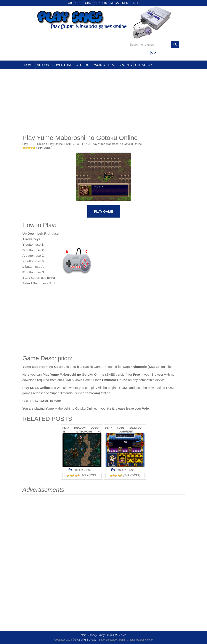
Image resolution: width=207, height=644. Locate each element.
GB (70, 3)
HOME (29, 65)
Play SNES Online (34, 144)
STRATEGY (144, 65)
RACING (99, 65)
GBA (88, 3)
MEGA (115, 3)
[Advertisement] (104, 102)
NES (125, 3)
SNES (135, 3)
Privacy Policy (97, 635)
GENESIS (101, 3)
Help (84, 635)
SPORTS (125, 65)
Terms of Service (116, 635)
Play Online (56, 144)
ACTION (43, 65)
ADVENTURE (62, 65)
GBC (79, 3)
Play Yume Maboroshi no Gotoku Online (117, 144)
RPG (112, 65)
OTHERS (83, 65)
